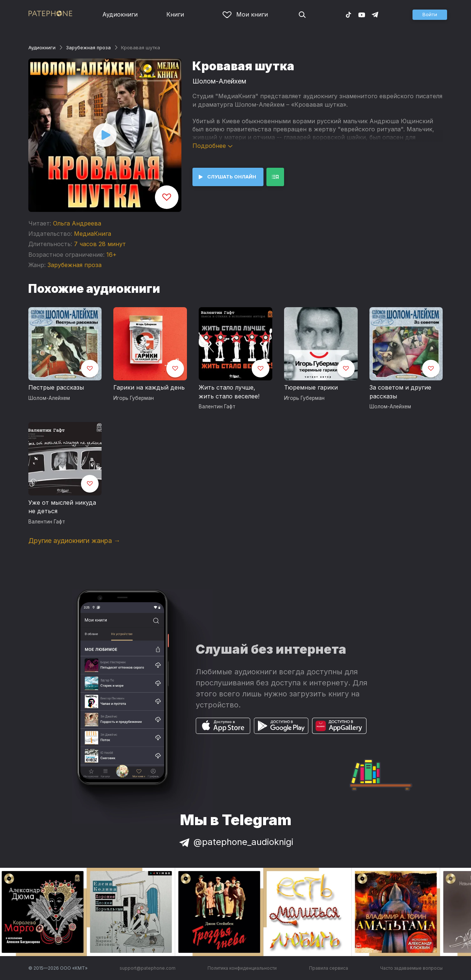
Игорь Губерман (134, 398)
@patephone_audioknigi (235, 842)
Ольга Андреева (77, 223)
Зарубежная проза (88, 47)
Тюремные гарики (311, 387)
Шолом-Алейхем (219, 81)
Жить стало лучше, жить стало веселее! (229, 392)
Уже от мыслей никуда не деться (62, 507)
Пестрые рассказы (56, 387)
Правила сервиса (329, 968)
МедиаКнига (93, 234)
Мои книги (245, 14)
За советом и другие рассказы (400, 392)
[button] (430, 15)
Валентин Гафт (217, 406)
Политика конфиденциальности (242, 968)
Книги (175, 14)
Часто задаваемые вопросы (411, 968)
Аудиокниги (120, 14)
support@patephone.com (148, 968)
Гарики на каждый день (149, 387)
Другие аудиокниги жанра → (74, 541)
